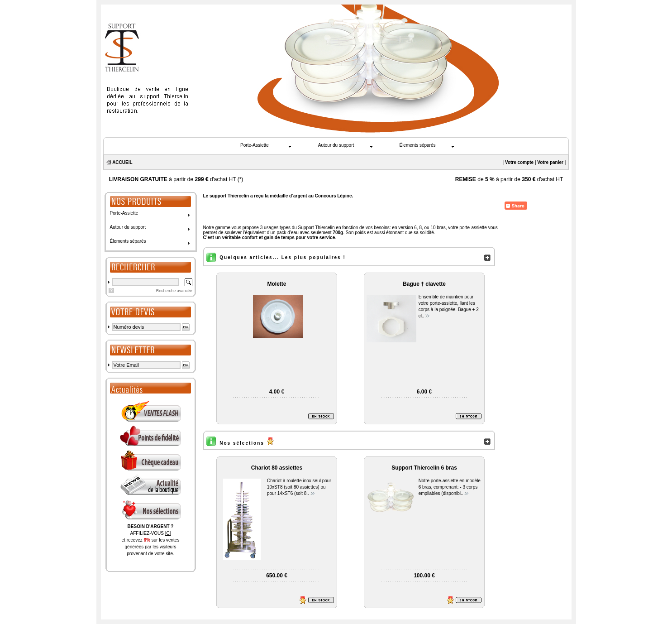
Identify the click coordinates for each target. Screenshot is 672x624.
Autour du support (336, 145)
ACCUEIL (122, 162)
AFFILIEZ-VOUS (150, 533)
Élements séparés (417, 145)
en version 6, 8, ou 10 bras (419, 228)
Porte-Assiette (255, 145)
